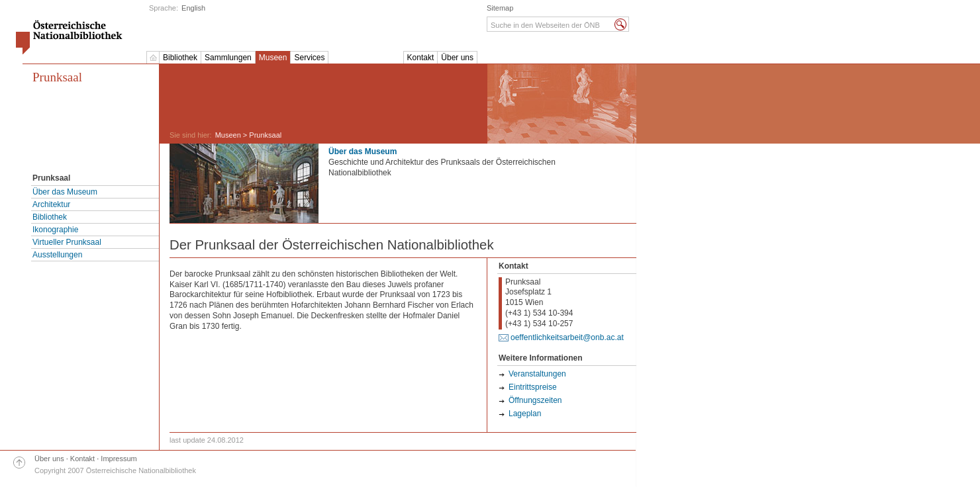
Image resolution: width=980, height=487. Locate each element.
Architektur (51, 204)
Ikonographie (55, 230)
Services (309, 58)
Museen (273, 58)
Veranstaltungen (537, 374)
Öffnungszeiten (535, 400)
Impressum (119, 459)
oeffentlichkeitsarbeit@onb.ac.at (567, 337)
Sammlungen (228, 58)
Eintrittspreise (533, 387)
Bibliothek (180, 58)
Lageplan (525, 414)
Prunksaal (57, 77)
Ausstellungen (57, 255)
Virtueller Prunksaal (67, 242)
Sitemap (500, 8)
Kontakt (421, 58)
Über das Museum (65, 192)
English (193, 8)
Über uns (457, 58)
